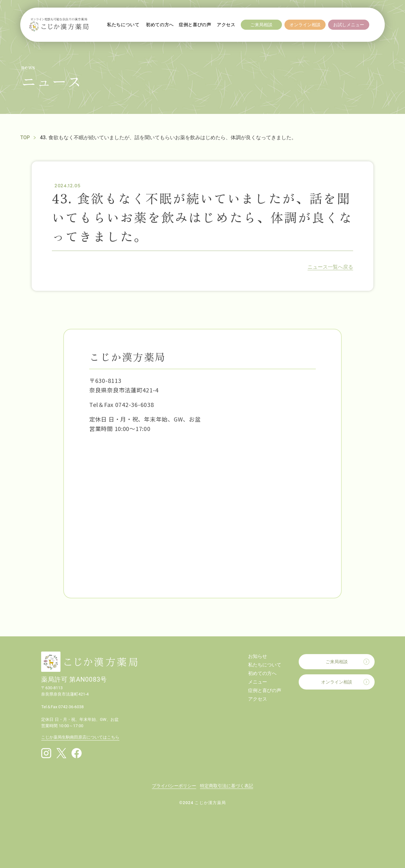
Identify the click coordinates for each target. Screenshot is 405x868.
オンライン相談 (337, 682)
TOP (25, 137)
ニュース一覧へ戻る (330, 267)
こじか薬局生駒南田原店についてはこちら (80, 737)
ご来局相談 (337, 662)
